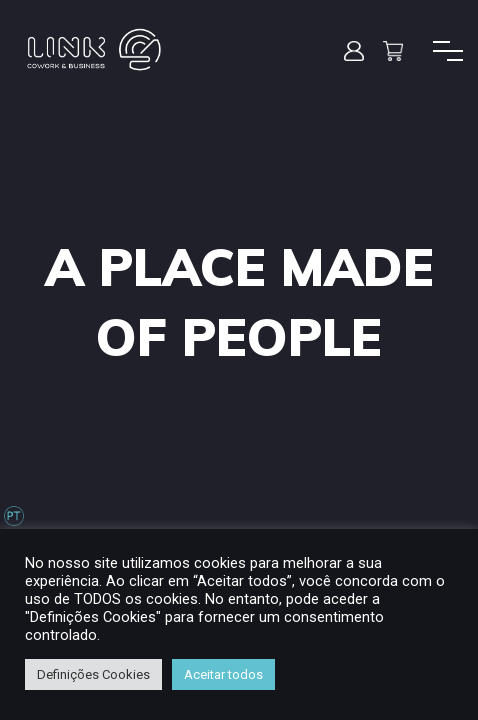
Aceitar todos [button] (223, 674)
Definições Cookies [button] (93, 674)
